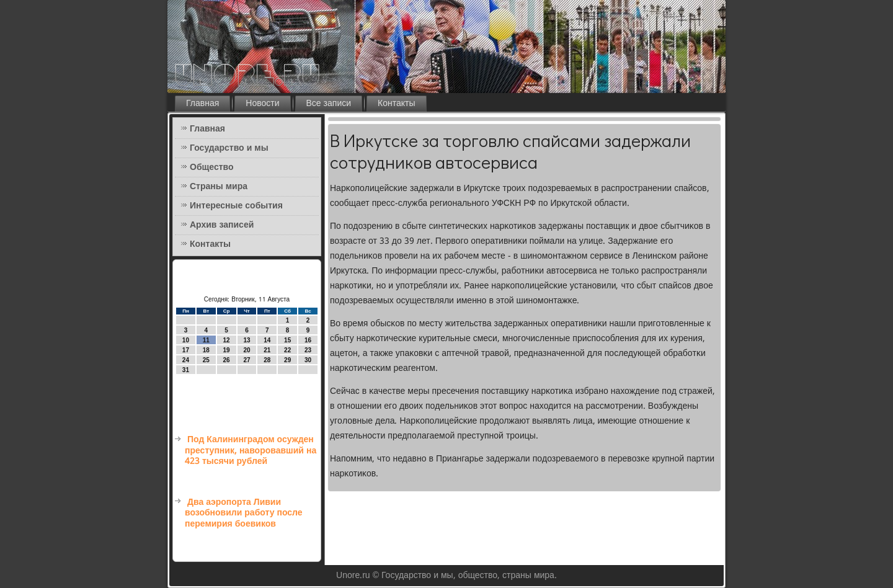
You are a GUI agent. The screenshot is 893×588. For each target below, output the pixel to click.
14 (267, 340)
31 (186, 370)
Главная (202, 104)
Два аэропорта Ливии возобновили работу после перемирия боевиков (244, 513)
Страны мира (219, 187)
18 (206, 350)
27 (247, 360)
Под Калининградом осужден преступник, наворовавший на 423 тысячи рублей (251, 451)
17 (186, 350)
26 (227, 360)
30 (308, 360)
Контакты (396, 104)
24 (186, 360)
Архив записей (222, 225)
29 (287, 360)
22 (287, 350)
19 (227, 350)
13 (247, 340)
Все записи (329, 104)
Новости (262, 104)
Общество (212, 167)
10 (186, 340)
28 (267, 360)
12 (227, 340)
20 (247, 350)
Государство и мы (229, 148)
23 (308, 350)
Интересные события (236, 206)
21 (267, 350)
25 (206, 360)
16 (308, 340)
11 (206, 340)
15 (287, 340)
